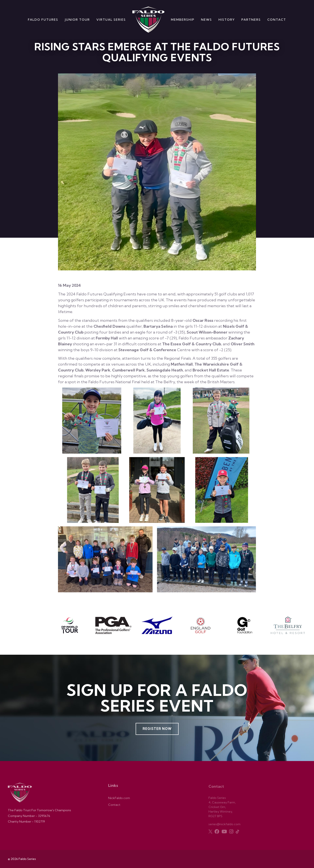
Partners (251, 20)
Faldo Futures (43, 20)
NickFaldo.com (119, 800)
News (206, 20)
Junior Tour (77, 20)
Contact (277, 20)
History (227, 20)
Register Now (157, 729)
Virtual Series (111, 20)
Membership (183, 20)
